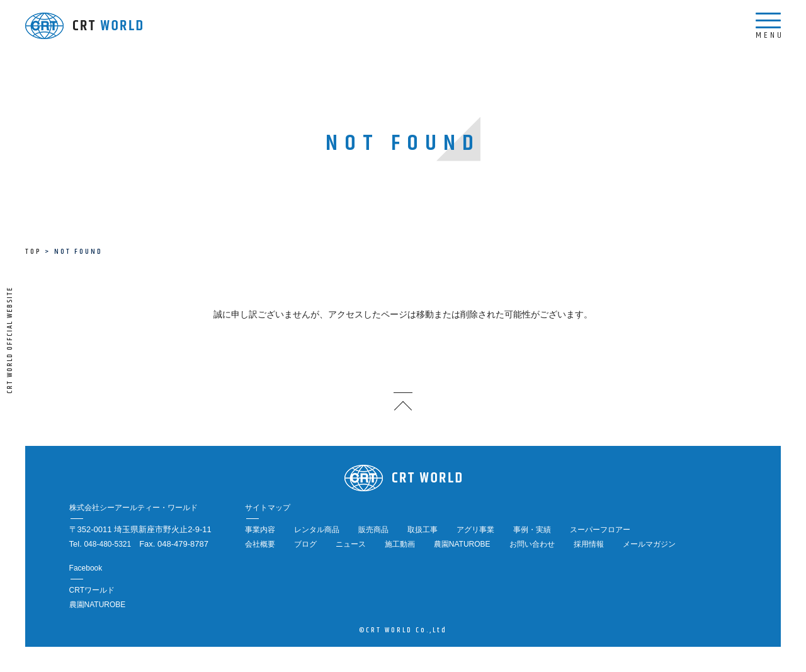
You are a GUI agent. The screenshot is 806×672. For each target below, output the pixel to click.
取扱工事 (423, 530)
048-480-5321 (107, 544)
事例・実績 (532, 530)
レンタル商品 (317, 530)
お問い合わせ (532, 544)
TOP (33, 252)
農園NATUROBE (462, 544)
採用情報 (589, 544)
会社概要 (260, 544)
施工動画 (400, 544)
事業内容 (260, 530)
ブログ (305, 544)
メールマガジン (649, 544)
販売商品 (373, 530)
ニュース (351, 544)
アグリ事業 (475, 530)
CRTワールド (92, 590)
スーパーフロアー (600, 530)
